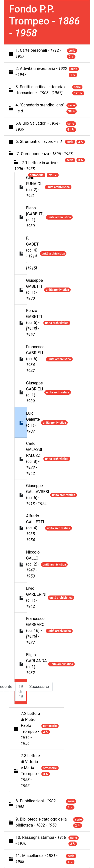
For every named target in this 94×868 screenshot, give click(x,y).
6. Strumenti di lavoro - (39, 142)
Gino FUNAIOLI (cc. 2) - (35, 187)
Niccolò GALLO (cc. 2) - (33, 564)
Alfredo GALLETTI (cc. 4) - (35, 528)
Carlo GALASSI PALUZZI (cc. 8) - (34, 458)
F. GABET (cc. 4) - (32, 253)
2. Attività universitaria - (41, 72)
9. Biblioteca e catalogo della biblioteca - (41, 822)
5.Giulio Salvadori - (38, 126)
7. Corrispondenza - (45, 154)
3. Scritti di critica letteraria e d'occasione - (41, 90)
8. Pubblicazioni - (37, 804)
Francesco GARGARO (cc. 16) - (35, 631)
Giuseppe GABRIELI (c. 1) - (35, 392)
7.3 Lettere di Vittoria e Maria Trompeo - (30, 771)
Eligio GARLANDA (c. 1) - (36, 664)
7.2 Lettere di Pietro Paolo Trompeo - (30, 728)
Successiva (39, 687)
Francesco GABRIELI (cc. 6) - (35, 359)
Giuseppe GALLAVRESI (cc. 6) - (37, 495)
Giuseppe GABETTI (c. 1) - (34, 289)
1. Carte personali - (38, 53)
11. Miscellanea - (36, 859)
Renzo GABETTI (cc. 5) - (34, 323)
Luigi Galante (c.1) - (33, 422)
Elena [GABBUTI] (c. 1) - (35, 217)
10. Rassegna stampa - (41, 840)
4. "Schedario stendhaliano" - (40, 108)
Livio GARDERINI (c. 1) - (36, 597)
